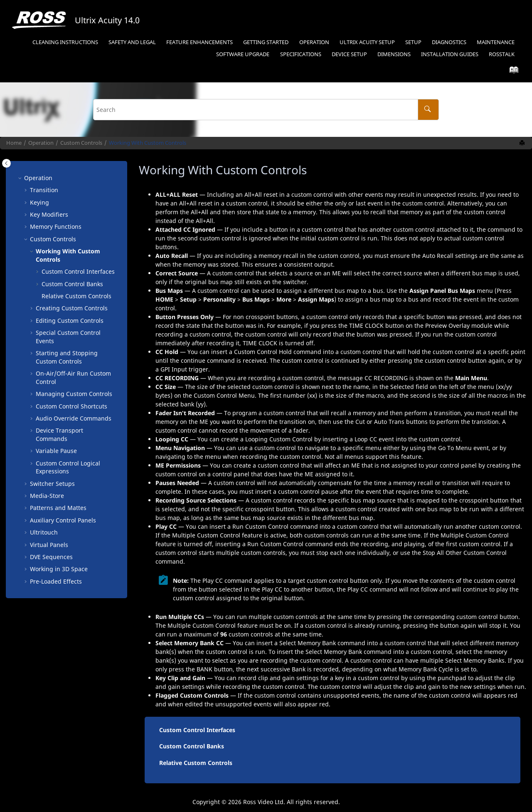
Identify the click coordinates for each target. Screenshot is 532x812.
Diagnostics (449, 42)
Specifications (301, 54)
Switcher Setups (52, 484)
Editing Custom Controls (70, 321)
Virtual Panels (49, 545)
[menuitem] (65, 43)
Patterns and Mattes (58, 508)
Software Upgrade (243, 54)
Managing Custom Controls (74, 394)
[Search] (428, 110)
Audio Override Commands (74, 418)
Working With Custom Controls (148, 143)
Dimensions (394, 54)
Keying (39, 202)
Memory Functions (56, 227)
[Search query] (266, 110)
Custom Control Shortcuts (71, 406)
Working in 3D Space (59, 569)
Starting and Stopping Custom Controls (67, 357)
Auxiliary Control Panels (63, 520)
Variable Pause (56, 451)
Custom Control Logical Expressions (68, 467)
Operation (314, 42)
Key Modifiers (49, 214)
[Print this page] (523, 143)
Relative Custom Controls (76, 296)
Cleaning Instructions (65, 42)
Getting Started (266, 42)
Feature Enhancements (199, 42)
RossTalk (502, 54)
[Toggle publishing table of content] (6, 163)
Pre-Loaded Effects (56, 581)
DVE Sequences (51, 557)
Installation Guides (450, 54)
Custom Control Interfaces (78, 271)
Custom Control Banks (72, 284)
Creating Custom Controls (72, 308)
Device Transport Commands (59, 434)
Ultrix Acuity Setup (367, 42)
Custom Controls (81, 143)
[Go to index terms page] (511, 72)
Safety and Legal (132, 42)
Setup (413, 42)
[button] (21, 178)
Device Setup (349, 54)
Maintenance (496, 42)
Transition (44, 190)
